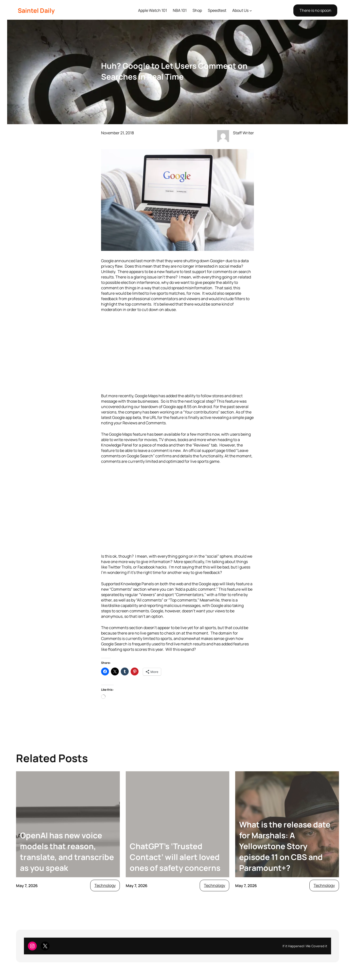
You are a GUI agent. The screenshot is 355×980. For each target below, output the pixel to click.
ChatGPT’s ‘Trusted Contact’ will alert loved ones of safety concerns (175, 857)
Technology (105, 885)
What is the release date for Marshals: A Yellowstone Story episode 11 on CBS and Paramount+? (285, 846)
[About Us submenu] (251, 11)
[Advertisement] (177, 353)
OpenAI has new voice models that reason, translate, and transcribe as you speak (67, 852)
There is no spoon (315, 10)
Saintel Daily (36, 10)
